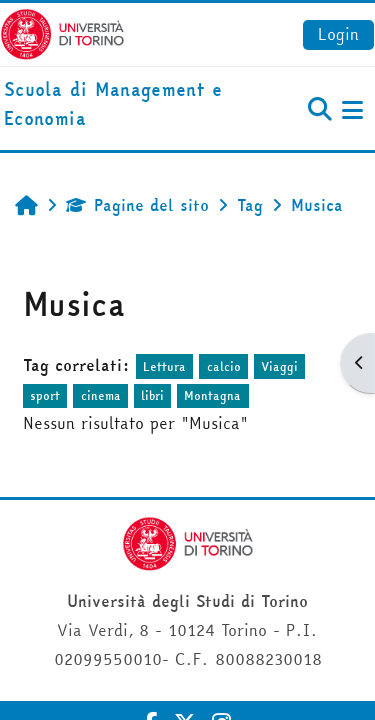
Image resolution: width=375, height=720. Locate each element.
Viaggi (279, 366)
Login (338, 34)
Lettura (164, 366)
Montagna (212, 395)
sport (45, 395)
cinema (101, 395)
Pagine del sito (137, 205)
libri (152, 395)
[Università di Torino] (62, 32)
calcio (224, 366)
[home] (125, 105)
